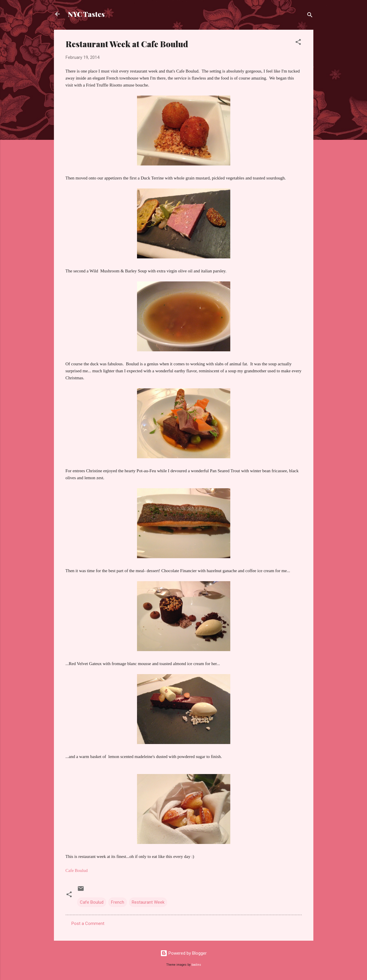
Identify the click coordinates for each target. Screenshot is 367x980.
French (118, 902)
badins (196, 965)
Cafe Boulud (92, 902)
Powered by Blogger (183, 953)
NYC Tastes (86, 14)
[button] (298, 43)
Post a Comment (88, 923)
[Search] (310, 16)
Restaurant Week (148, 902)
